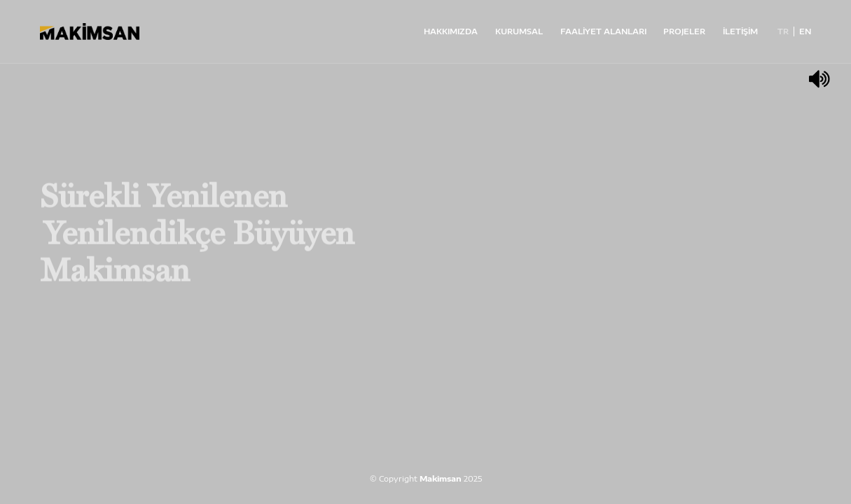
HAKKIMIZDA (451, 31)
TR (783, 31)
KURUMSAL (519, 31)
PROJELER (684, 31)
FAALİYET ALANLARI (603, 31)
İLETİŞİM (740, 31)
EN (805, 31)
